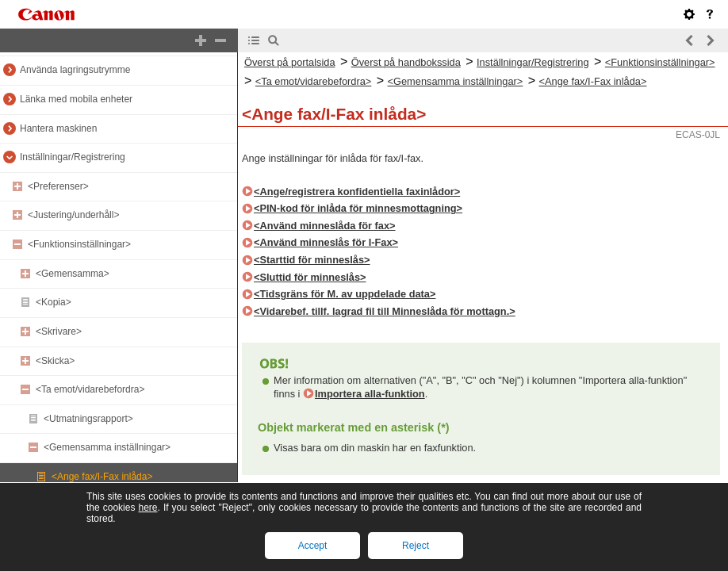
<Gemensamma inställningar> (107, 447)
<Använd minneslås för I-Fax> (326, 242)
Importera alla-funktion (370, 394)
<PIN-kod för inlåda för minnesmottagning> (358, 208)
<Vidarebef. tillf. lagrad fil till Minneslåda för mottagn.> (385, 311)
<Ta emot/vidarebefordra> (90, 389)
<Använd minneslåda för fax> (325, 226)
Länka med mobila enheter (76, 99)
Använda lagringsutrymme (75, 70)
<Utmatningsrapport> (88, 419)
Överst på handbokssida (406, 62)
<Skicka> (55, 361)
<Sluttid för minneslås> (310, 277)
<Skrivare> (59, 331)
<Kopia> (54, 302)
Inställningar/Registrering (73, 157)
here (148, 508)
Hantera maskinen (58, 128)
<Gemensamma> (73, 274)
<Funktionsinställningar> (79, 244)
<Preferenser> (58, 186)
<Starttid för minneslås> (312, 260)
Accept (313, 546)
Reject (416, 546)
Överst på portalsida (290, 62)
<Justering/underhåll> (73, 215)
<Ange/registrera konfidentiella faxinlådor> (357, 192)
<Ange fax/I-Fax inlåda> (102, 477)
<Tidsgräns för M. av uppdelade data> (345, 294)
